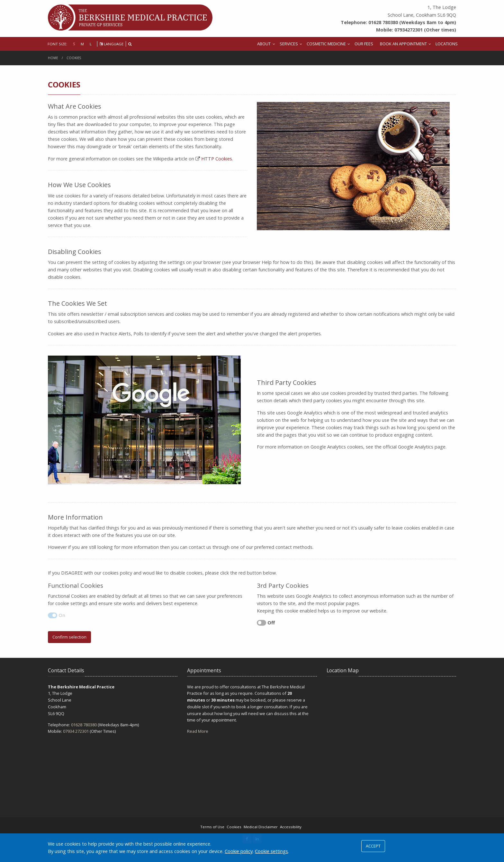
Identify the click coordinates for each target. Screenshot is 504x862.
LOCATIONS (447, 44)
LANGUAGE (112, 44)
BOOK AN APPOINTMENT (403, 44)
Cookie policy (239, 851)
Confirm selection (69, 637)
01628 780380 (84, 725)
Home (53, 58)
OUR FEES (364, 44)
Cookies (74, 58)
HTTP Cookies (217, 159)
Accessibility (291, 827)
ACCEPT (373, 846)
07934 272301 (76, 731)
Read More (198, 731)
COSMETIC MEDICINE (326, 44)
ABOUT (264, 44)
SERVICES (289, 44)
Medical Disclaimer (261, 827)
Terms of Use (212, 827)
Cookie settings (271, 851)
